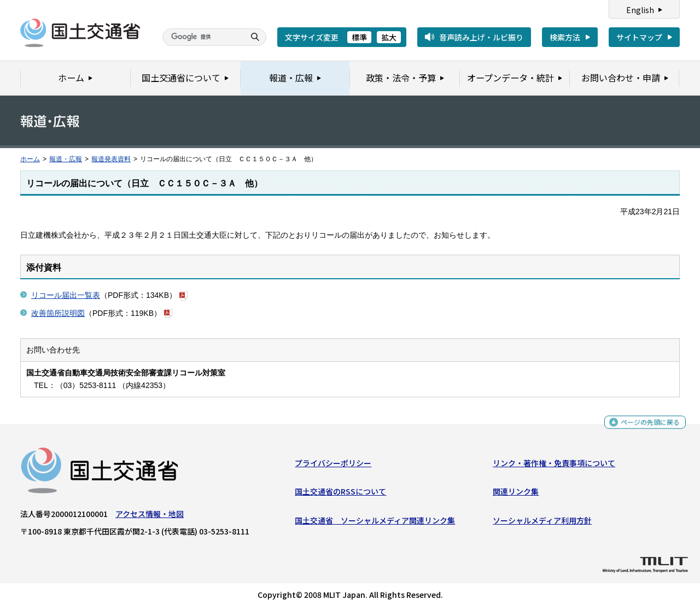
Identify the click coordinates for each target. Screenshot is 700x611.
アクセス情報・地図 (150, 516)
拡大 (389, 37)
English (640, 10)
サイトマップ (639, 37)
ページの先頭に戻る (646, 426)
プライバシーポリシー (333, 466)
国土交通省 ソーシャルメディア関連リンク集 (375, 523)
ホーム (30, 159)
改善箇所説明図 (58, 313)
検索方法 (565, 37)
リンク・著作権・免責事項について (554, 466)
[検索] (202, 37)
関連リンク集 (516, 494)
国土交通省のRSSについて (340, 494)
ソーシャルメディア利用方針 (542, 523)
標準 (359, 37)
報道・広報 (66, 159)
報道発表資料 (111, 159)
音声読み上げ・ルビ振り (481, 37)
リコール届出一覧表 (66, 295)
